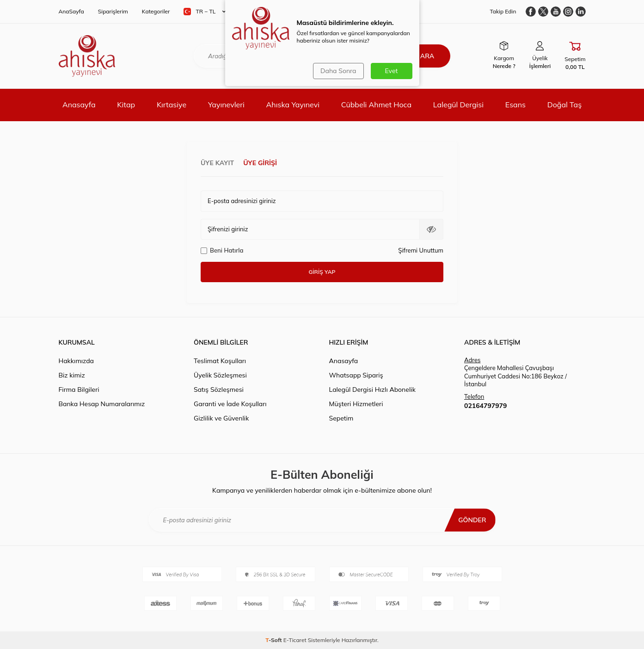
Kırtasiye (172, 105)
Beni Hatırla (222, 250)
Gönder (472, 520)
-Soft (274, 640)
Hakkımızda (76, 361)
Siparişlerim (113, 11)
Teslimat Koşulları (220, 361)
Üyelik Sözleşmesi (220, 375)
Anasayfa (79, 105)
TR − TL (205, 12)
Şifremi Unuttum (421, 250)
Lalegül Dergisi (458, 105)
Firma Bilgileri (79, 389)
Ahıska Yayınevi (293, 105)
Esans (515, 105)
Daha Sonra (338, 71)
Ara (427, 56)
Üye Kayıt (217, 163)
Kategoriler (156, 11)
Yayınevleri (226, 105)
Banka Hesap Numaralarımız (102, 404)
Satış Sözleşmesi (219, 389)
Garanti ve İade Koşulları (230, 404)
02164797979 (485, 406)
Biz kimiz (72, 375)
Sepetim (341, 418)
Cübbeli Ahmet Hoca (376, 105)
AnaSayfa (71, 11)
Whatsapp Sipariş (356, 375)
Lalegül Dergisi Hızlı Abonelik (372, 389)
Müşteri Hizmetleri (356, 404)
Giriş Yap (322, 272)
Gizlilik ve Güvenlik (221, 418)
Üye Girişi (260, 163)
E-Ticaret (295, 640)
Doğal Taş (564, 105)
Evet (392, 71)
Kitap (126, 105)
